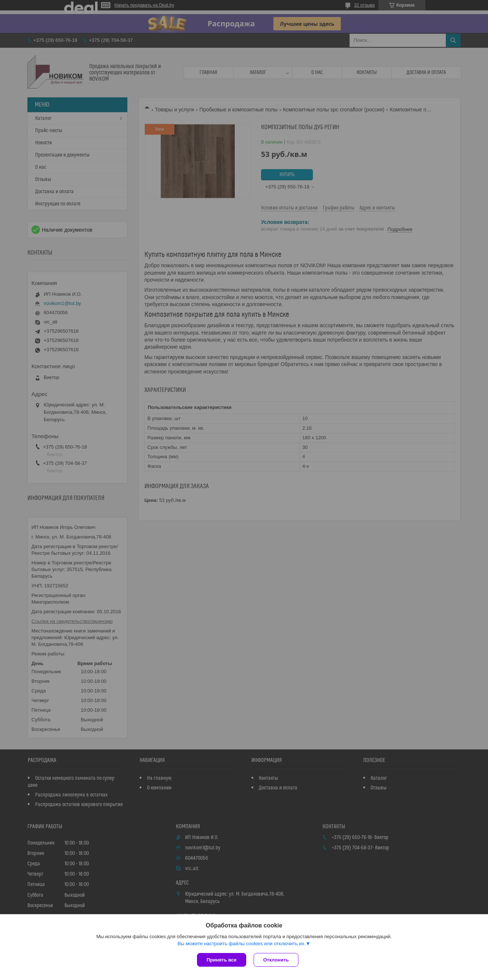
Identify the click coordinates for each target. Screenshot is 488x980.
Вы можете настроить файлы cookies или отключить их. (241, 944)
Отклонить (276, 960)
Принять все (222, 960)
